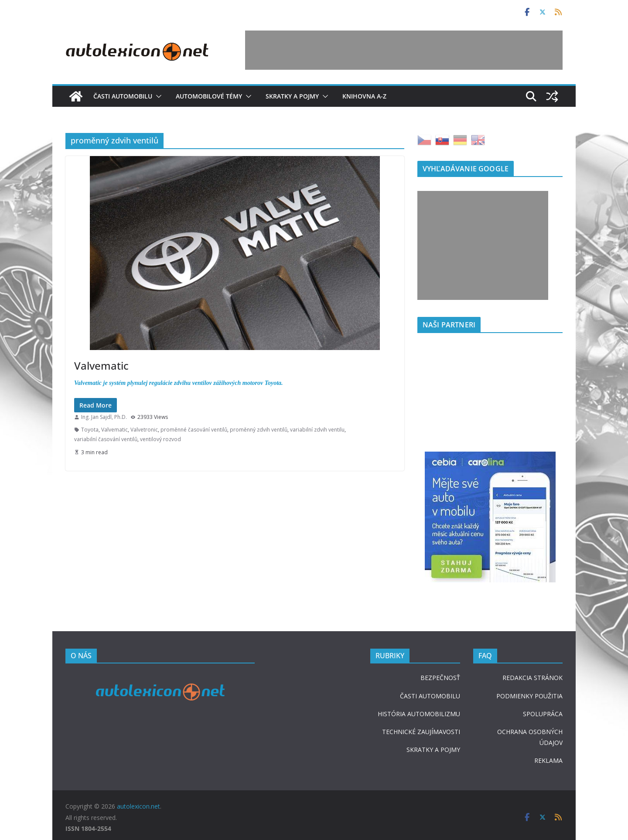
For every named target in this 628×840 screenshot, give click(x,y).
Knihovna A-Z (364, 96)
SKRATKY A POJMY (433, 750)
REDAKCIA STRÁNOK (532, 678)
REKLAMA (548, 760)
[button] (157, 96)
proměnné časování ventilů (194, 430)
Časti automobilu (123, 96)
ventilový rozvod (160, 439)
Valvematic (101, 366)
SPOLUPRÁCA (543, 714)
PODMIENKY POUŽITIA (529, 696)
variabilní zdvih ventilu (317, 430)
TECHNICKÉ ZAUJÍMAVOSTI (421, 732)
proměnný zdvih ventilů (259, 430)
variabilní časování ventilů (106, 439)
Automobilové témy (209, 96)
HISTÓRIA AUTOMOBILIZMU (419, 714)
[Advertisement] (404, 50)
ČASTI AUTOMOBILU (430, 696)
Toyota (90, 430)
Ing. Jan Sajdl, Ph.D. (104, 417)
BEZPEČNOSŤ (440, 678)
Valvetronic (144, 430)
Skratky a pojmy (292, 96)
